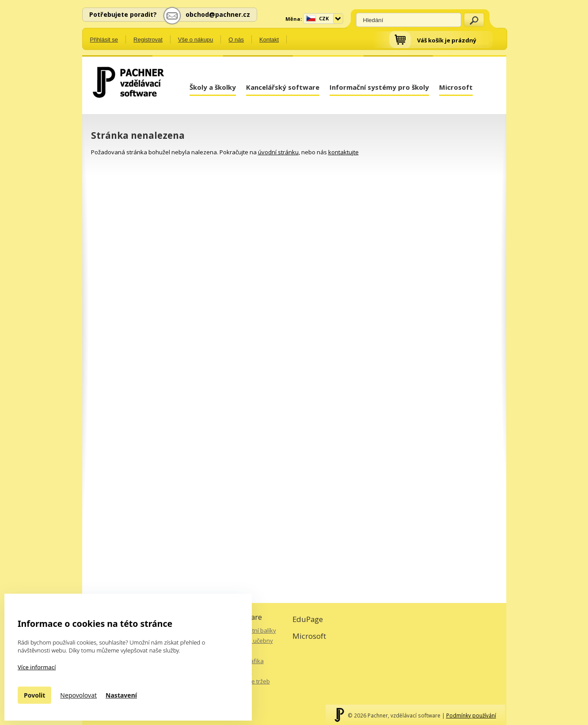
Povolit (34, 695)
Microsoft (456, 87)
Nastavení (121, 695)
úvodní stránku (278, 152)
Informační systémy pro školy (379, 87)
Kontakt (269, 40)
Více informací (37, 667)
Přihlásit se (104, 40)
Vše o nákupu (196, 40)
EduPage (308, 619)
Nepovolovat (78, 695)
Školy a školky (213, 87)
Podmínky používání (471, 715)
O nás (236, 40)
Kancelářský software (283, 87)
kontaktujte (343, 152)
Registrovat (148, 40)
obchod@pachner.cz (218, 14)
